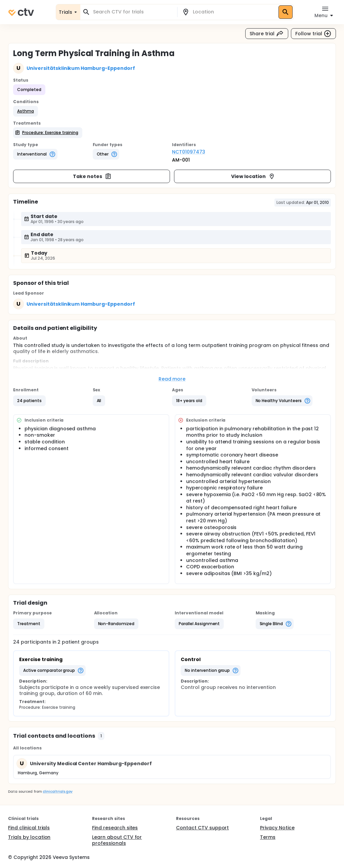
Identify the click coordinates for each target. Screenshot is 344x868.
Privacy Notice (277, 828)
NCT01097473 (189, 152)
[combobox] (133, 12)
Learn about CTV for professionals (117, 840)
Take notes (92, 176)
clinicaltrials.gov (57, 792)
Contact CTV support (202, 828)
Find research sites (115, 828)
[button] (26, 111)
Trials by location (29, 837)
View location (253, 176)
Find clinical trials (29, 828)
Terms (268, 837)
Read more (172, 379)
